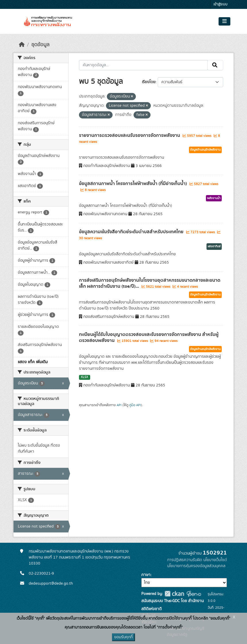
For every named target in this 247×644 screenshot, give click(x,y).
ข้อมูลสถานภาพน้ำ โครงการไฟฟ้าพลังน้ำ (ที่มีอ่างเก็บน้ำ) (134, 184)
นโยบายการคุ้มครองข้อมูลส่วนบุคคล (196, 566)
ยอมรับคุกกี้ (123, 637)
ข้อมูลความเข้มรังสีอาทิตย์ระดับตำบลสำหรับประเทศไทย (132, 232)
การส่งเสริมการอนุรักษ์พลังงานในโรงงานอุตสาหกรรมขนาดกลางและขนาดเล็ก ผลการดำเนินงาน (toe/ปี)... (150, 283)
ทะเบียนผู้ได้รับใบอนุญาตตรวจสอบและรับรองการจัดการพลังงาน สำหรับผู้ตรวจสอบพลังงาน (149, 337)
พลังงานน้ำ (214, 198)
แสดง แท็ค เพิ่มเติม (33, 362)
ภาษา (146, 575)
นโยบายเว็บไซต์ (215, 560)
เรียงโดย (149, 82)
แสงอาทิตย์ (214, 246)
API (119, 405)
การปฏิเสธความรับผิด (185, 560)
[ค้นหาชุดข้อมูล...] (143, 65)
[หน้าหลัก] (22, 45)
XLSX (84, 377)
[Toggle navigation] (224, 22)
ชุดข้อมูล (40, 45)
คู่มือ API (135, 405)
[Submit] (215, 65)
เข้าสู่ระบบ (220, 4)
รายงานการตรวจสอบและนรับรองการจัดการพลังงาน (130, 135)
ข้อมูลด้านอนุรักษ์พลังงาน (205, 150)
